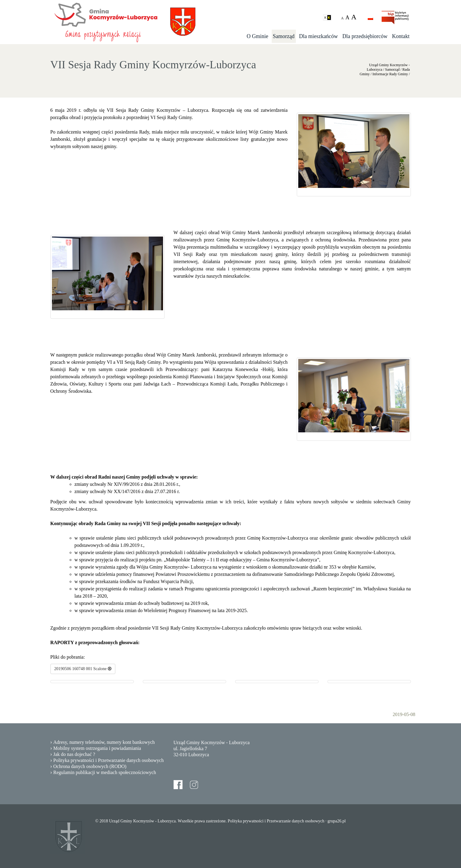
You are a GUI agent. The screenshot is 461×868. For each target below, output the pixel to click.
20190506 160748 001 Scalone (83, 669)
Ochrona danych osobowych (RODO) (90, 766)
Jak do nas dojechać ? (74, 754)
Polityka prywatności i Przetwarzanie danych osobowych (109, 760)
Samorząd (284, 36)
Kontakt (401, 36)
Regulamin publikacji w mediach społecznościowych (105, 772)
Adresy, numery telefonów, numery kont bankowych (104, 742)
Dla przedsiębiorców (365, 36)
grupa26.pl (337, 821)
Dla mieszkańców (319, 36)
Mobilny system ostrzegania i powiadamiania (97, 748)
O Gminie (258, 36)
